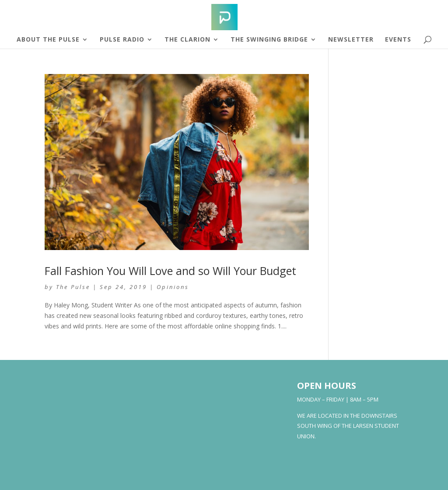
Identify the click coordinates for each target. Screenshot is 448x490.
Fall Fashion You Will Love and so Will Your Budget (170, 271)
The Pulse (73, 287)
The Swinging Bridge (269, 40)
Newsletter (351, 40)
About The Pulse (48, 40)
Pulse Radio (122, 40)
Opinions (173, 287)
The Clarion (187, 40)
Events (398, 40)
